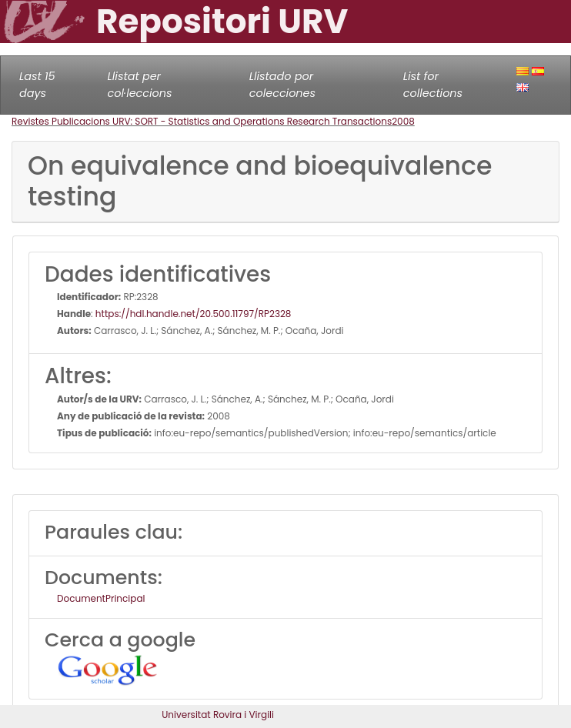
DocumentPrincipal (101, 598)
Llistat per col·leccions (140, 85)
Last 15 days (37, 85)
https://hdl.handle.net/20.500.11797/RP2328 (194, 314)
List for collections (433, 85)
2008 (403, 121)
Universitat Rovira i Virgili (218, 715)
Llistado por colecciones (282, 85)
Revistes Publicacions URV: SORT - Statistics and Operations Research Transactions (202, 121)
